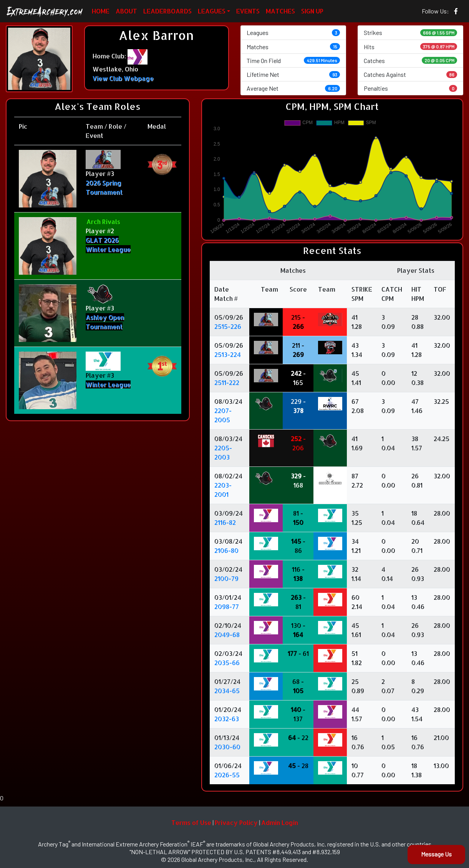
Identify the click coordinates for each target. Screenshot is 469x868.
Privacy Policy (236, 822)
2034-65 (227, 691)
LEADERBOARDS (167, 11)
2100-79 (226, 578)
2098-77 (227, 607)
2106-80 (226, 550)
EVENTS (248, 11)
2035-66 (227, 663)
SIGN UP (312, 11)
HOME (101, 11)
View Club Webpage (123, 78)
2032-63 (227, 719)
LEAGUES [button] (212, 11)
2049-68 (227, 635)
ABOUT (126, 11)
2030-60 (227, 747)
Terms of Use (191, 822)
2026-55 (227, 775)
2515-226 (228, 326)
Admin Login (280, 822)
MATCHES (280, 11)
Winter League (108, 384)
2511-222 (227, 383)
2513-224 (228, 354)
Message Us (436, 854)
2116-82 (225, 522)
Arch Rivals (103, 222)
